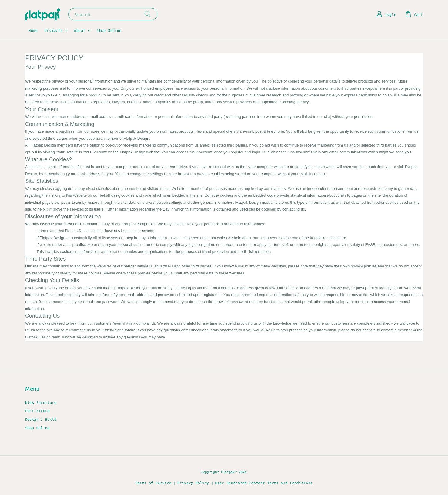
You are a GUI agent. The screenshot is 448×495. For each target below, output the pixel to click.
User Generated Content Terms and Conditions (264, 483)
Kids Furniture (41, 402)
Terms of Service (153, 483)
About (80, 30)
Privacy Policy (193, 483)
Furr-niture (37, 411)
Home (33, 30)
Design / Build (41, 419)
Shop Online (109, 30)
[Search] (148, 14)
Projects (53, 30)
